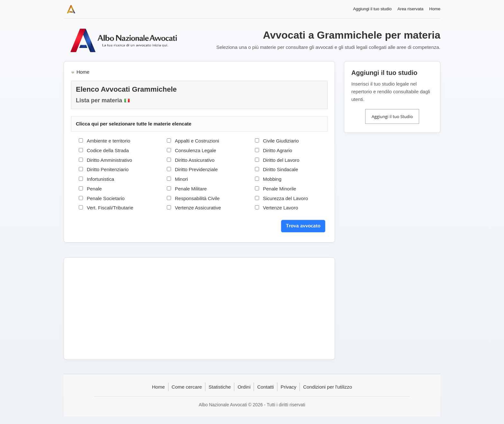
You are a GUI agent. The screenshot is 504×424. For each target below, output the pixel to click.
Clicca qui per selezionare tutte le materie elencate (134, 124)
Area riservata (410, 9)
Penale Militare (191, 189)
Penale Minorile (279, 189)
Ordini (244, 387)
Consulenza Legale (195, 150)
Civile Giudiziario (281, 141)
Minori (181, 179)
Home (435, 9)
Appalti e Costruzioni (197, 141)
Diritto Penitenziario (108, 169)
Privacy (288, 387)
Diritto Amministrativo (109, 160)
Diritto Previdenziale (196, 169)
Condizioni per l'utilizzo (328, 387)
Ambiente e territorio (108, 141)
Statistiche (220, 387)
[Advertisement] (199, 309)
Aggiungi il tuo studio (372, 9)
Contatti (265, 387)
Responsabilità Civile (197, 198)
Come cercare (187, 387)
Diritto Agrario (278, 150)
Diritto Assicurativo (195, 160)
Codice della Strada (108, 150)
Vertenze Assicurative (198, 208)
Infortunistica (100, 179)
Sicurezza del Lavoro (285, 198)
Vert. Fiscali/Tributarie (110, 208)
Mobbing (272, 179)
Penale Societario (106, 198)
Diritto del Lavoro (281, 160)
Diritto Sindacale (280, 169)
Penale (94, 189)
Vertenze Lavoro (280, 208)
